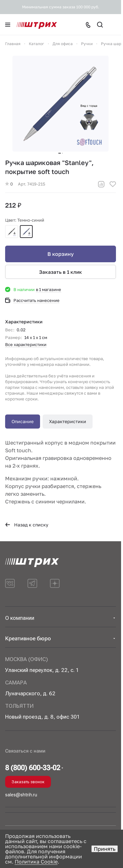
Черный (12, 232)
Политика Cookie (36, 862)
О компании (20, 618)
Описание (23, 421)
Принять (105, 849)
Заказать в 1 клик (61, 272)
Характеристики (68, 421)
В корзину (61, 254)
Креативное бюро (28, 638)
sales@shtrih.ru (21, 795)
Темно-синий (26, 232)
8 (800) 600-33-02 (33, 768)
